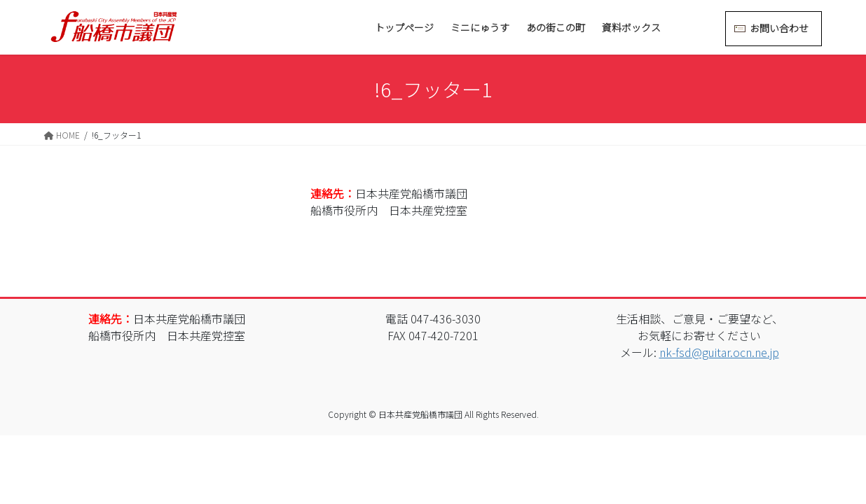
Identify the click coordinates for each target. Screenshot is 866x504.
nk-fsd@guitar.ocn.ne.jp (719, 352)
